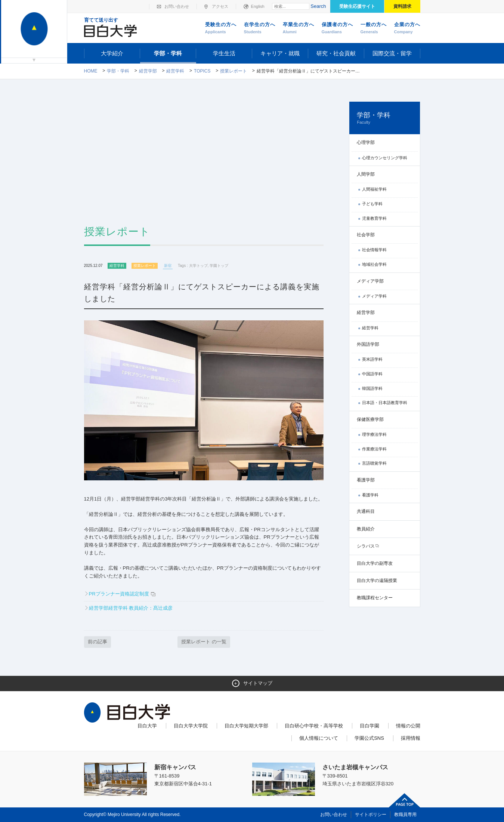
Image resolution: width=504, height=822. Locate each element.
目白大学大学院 (191, 726)
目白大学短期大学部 (246, 726)
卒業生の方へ (299, 28)
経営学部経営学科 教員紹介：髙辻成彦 (131, 608)
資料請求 (402, 6)
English (258, 6)
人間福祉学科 (374, 189)
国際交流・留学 (392, 53)
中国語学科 (372, 374)
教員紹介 (366, 529)
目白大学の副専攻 (375, 563)
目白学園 (370, 726)
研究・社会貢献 (336, 53)
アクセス (220, 6)
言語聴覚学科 (374, 463)
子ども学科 (372, 204)
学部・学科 (168, 53)
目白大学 (147, 726)
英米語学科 (372, 359)
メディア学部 (370, 281)
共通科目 (366, 511)
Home (91, 71)
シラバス (366, 546)
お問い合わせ (177, 6)
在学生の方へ (260, 28)
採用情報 (411, 738)
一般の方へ (374, 28)
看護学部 (366, 480)
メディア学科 (374, 296)
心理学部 (366, 142)
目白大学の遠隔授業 (377, 581)
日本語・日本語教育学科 (385, 403)
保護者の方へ (337, 28)
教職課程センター (375, 598)
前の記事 (98, 642)
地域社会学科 (374, 264)
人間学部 (366, 174)
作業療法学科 (374, 449)
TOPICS (202, 71)
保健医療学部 (370, 419)
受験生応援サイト (357, 6)
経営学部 (148, 71)
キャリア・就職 (280, 53)
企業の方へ (407, 28)
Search (318, 6)
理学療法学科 (374, 434)
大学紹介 (112, 53)
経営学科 (175, 71)
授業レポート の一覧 (204, 642)
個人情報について (319, 738)
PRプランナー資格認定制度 (120, 594)
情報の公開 (408, 726)
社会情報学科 (374, 250)
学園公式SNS (369, 738)
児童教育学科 (374, 218)
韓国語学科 (372, 388)
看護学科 (370, 495)
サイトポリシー (371, 815)
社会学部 (366, 235)
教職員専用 (405, 815)
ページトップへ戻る (405, 800)
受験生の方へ (221, 28)
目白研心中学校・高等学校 (314, 726)
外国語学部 (368, 344)
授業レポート (234, 71)
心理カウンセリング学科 (385, 158)
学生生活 (224, 53)
